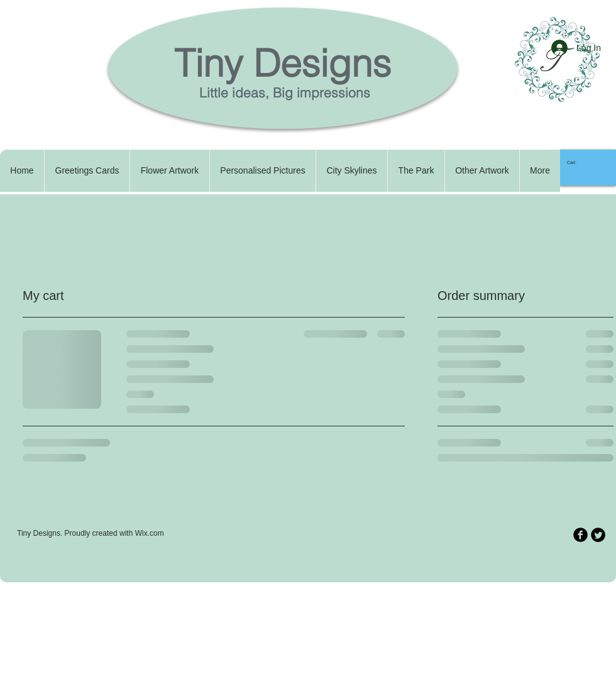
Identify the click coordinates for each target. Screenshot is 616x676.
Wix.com (150, 533)
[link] (577, 163)
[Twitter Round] (598, 535)
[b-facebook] (580, 535)
